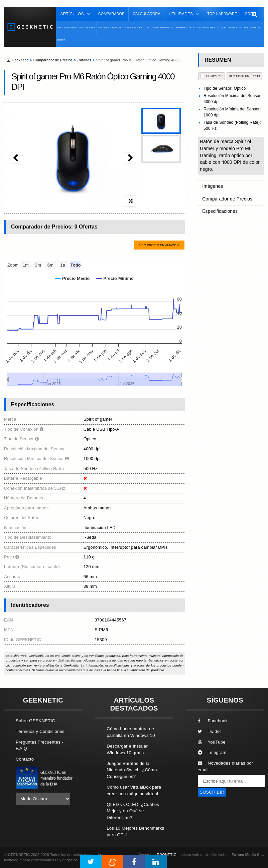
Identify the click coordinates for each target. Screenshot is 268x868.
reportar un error (244, 76)
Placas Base (87, 28)
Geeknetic (20, 60)
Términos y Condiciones (40, 731)
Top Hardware (222, 14)
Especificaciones (219, 209)
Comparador (111, 14)
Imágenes (212, 186)
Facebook (213, 721)
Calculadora (147, 14)
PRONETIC (166, 855)
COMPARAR (212, 76)
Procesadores (67, 28)
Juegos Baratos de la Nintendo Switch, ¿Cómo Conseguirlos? (132, 770)
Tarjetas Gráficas (110, 28)
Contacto (25, 759)
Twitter (210, 731)
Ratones (84, 60)
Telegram (212, 752)
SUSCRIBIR (212, 792)
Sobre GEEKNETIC (35, 721)
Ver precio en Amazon (159, 245)
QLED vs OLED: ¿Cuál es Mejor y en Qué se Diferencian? (133, 811)
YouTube (212, 742)
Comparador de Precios (53, 60)
